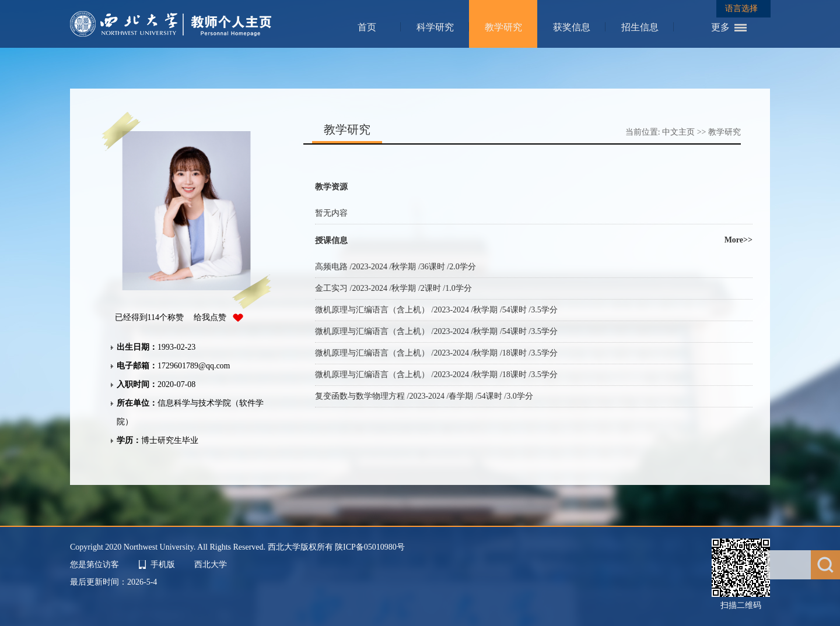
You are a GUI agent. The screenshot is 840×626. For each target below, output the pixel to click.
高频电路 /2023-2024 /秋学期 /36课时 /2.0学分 (395, 267)
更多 (720, 27)
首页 (367, 27)
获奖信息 (572, 27)
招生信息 (640, 27)
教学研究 (503, 27)
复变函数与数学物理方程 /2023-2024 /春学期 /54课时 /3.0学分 (424, 396)
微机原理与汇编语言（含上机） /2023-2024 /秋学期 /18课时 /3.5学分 (436, 353)
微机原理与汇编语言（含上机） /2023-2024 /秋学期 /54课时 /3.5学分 (436, 310)
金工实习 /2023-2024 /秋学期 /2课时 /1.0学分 (393, 288)
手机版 (163, 565)
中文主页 (678, 132)
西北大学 (211, 565)
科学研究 (435, 27)
